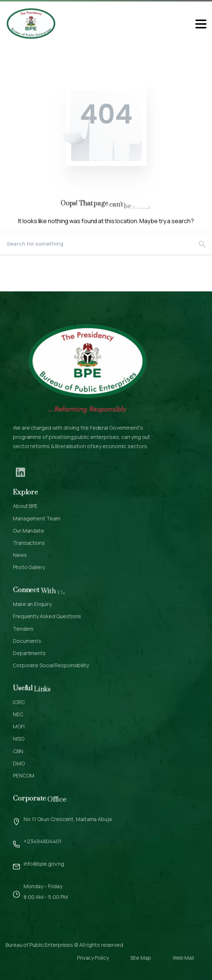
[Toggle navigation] (201, 24)
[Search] (96, 243)
